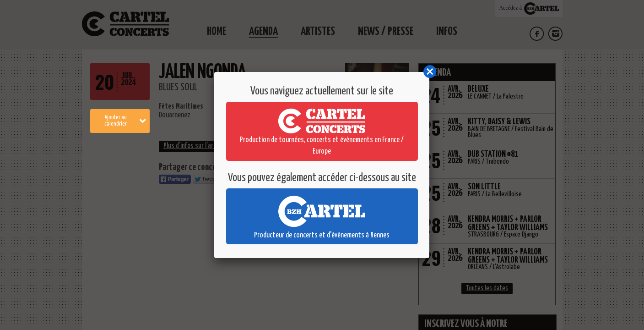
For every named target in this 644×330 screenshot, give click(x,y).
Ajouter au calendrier (125, 121)
